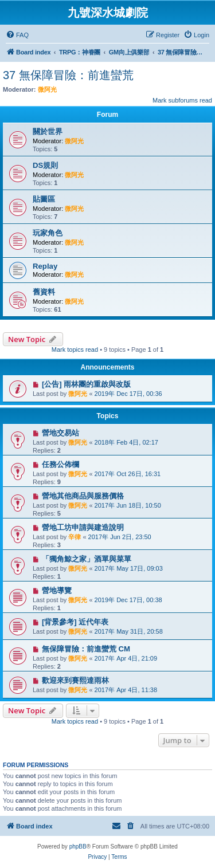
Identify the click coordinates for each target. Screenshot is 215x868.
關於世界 (48, 131)
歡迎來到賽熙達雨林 (75, 680)
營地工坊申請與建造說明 (83, 527)
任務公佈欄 (60, 464)
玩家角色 (48, 233)
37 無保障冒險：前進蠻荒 (68, 75)
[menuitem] (17, 35)
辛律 (75, 537)
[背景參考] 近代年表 (75, 622)
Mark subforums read (182, 100)
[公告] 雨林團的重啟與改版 (86, 384)
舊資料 (44, 292)
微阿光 (47, 89)
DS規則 (45, 165)
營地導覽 (57, 590)
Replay (45, 266)
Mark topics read (75, 349)
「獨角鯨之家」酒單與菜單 (87, 559)
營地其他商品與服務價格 (83, 496)
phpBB (78, 847)
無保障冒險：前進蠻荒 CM (86, 649)
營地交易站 (60, 433)
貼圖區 (44, 199)
